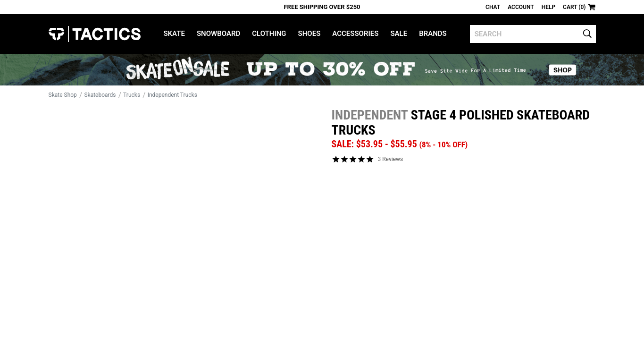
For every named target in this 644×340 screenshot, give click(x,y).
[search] (533, 34)
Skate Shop (63, 95)
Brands (433, 34)
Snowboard (218, 34)
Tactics (95, 34)
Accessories (355, 34)
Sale (399, 34)
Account (521, 7)
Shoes (309, 34)
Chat (493, 7)
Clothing (269, 34)
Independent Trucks (172, 95)
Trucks (132, 95)
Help (548, 7)
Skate (174, 34)
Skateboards (100, 95)
